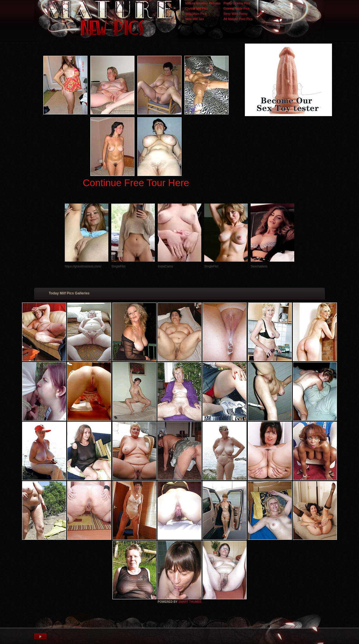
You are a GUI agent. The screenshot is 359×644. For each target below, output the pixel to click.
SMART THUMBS (190, 602)
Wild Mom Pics (196, 14)
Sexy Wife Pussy (236, 14)
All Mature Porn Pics (238, 19)
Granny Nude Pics (237, 8)
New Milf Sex (195, 19)
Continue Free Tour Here (136, 183)
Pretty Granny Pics (237, 3)
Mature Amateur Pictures (203, 3)
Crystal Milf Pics (197, 8)
